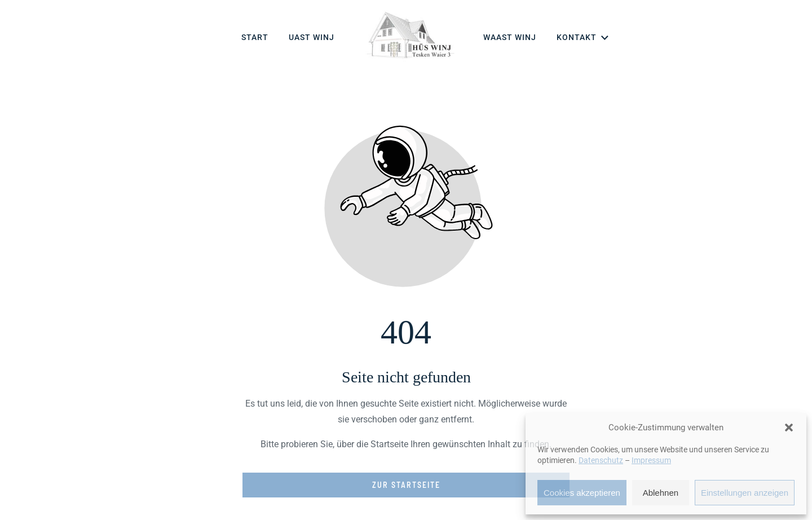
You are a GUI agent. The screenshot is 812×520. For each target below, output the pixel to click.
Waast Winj (510, 37)
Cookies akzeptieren (582, 493)
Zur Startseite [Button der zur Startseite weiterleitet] (406, 485)
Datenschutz (601, 460)
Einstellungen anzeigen (745, 493)
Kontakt (583, 38)
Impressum (651, 460)
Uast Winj (312, 37)
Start (255, 37)
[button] (789, 428)
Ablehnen (661, 493)
